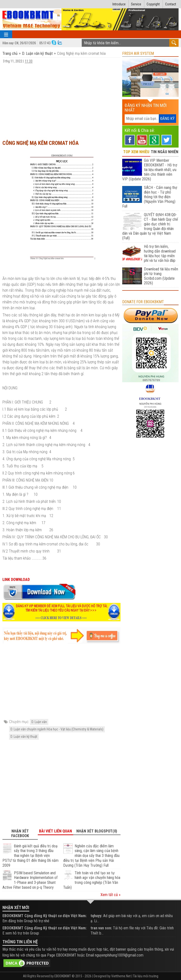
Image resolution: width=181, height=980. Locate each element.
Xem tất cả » (111, 895)
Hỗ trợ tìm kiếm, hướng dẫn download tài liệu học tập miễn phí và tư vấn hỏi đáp (160, 254)
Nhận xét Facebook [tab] (20, 833)
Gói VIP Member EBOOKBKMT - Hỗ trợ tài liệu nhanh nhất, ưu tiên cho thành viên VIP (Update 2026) (150, 170)
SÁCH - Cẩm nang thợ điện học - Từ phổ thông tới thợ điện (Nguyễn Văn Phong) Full (150, 197)
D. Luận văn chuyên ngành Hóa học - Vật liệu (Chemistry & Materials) (57, 729)
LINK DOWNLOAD (16, 580)
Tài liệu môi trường (146, 976)
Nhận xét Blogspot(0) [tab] (97, 831)
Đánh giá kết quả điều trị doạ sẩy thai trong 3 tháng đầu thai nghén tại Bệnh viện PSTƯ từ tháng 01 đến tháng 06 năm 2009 (30, 856)
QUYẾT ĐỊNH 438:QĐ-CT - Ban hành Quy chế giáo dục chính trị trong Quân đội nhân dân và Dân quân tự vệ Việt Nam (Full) (150, 226)
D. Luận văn (39, 722)
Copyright (153, 4)
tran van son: (101, 928)
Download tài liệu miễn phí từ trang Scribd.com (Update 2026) (161, 276)
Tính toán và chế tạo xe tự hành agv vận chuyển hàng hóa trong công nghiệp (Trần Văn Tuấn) (92, 880)
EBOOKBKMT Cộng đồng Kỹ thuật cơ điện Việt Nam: (45, 916)
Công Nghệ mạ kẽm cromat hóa (40, 143)
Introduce (119, 4)
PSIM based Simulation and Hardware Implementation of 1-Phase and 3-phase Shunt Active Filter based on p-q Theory (30, 880)
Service (136, 4)
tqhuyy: (96, 916)
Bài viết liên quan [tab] (55, 831)
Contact (171, 4)
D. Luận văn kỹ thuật (37, 53)
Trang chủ (10, 53)
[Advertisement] (61, 99)
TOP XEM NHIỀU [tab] (136, 152)
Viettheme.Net (121, 976)
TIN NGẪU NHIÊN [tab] (165, 152)
